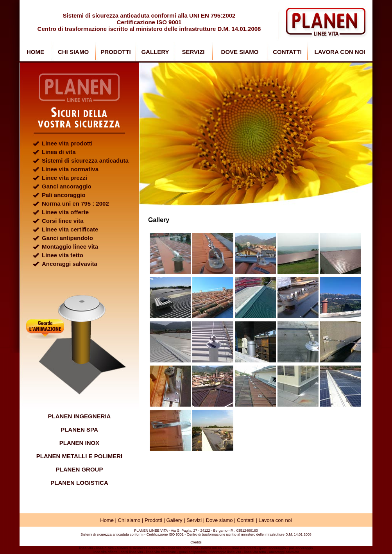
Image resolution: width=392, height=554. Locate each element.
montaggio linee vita (226, 552)
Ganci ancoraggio (67, 186)
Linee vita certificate (70, 229)
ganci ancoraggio (273, 548)
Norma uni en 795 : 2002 (75, 203)
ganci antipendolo (193, 552)
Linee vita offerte (65, 212)
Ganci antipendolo (67, 238)
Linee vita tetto (63, 255)
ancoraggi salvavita (284, 552)
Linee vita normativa (70, 169)
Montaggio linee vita (70, 247)
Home (107, 520)
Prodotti (153, 520)
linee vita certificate (161, 552)
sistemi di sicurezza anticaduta (141, 548)
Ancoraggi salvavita (70, 264)
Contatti (246, 520)
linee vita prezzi (244, 548)
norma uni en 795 (215, 548)
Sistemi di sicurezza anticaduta (85, 160)
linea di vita (105, 548)
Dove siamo (219, 520)
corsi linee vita (132, 552)
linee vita (86, 548)
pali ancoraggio (301, 548)
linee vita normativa (183, 548)
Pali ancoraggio (64, 195)
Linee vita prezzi (64, 178)
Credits (196, 542)
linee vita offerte (105, 552)
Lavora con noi (275, 520)
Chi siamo (129, 520)
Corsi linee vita (63, 221)
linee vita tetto (255, 552)
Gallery (174, 520)
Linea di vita (59, 152)
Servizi (194, 520)
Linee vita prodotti (67, 143)
